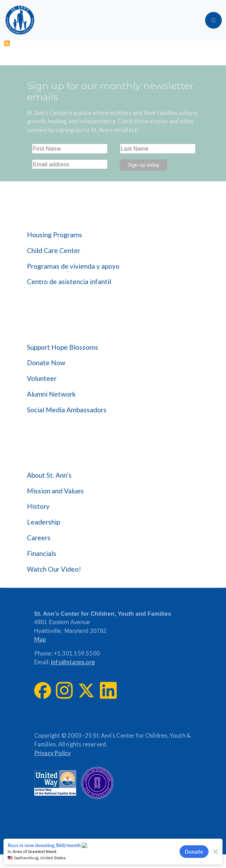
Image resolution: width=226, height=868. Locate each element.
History (38, 506)
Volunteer (42, 378)
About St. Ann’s (49, 475)
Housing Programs (54, 235)
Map (40, 639)
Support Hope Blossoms (63, 347)
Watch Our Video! (54, 569)
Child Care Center (54, 250)
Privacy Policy (53, 753)
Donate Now (46, 363)
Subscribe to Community (7, 43)
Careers (39, 538)
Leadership (43, 522)
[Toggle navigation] (213, 20)
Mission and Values (55, 491)
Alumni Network (51, 394)
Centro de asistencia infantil (69, 281)
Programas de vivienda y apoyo (73, 266)
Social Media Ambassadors (67, 410)
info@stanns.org (73, 662)
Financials (42, 553)
